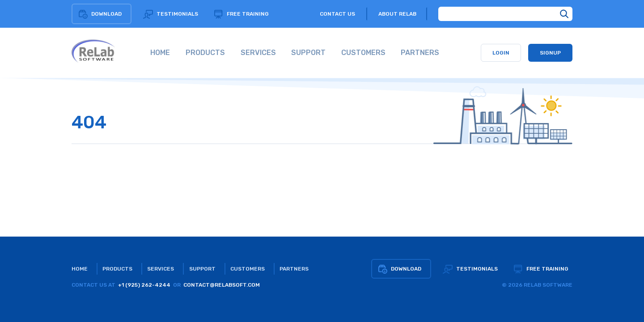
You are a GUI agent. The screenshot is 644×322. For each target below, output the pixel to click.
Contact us (337, 14)
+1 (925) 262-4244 (144, 285)
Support (202, 269)
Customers (248, 269)
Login (501, 53)
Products (117, 269)
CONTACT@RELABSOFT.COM (222, 285)
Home (80, 269)
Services (161, 269)
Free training (241, 14)
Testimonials (171, 14)
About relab (397, 14)
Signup (550, 53)
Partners (294, 269)
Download (100, 14)
